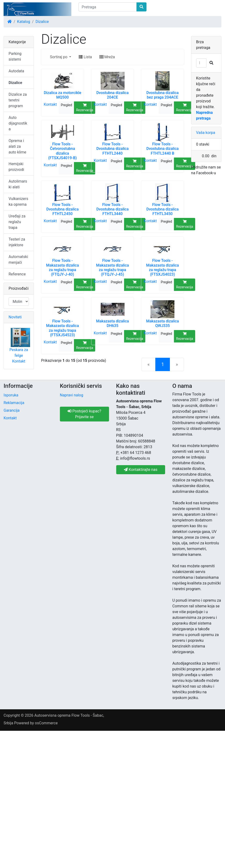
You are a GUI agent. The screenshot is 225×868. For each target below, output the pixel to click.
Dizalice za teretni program (18, 100)
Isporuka (11, 395)
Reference (17, 274)
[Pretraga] (107, 7)
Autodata (16, 71)
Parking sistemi (15, 56)
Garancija (12, 410)
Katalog (24, 22)
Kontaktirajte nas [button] (141, 470)
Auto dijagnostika (18, 123)
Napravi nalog (72, 395)
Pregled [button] (66, 105)
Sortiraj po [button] (59, 57)
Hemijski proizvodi (16, 167)
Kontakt (50, 104)
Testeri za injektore (17, 242)
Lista (85, 57)
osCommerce (46, 723)
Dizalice (42, 22)
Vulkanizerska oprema (18, 202)
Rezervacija (85, 108)
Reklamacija (14, 403)
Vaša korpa (206, 133)
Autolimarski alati (18, 184)
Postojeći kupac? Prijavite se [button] (84, 414)
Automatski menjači (18, 260)
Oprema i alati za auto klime (17, 146)
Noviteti (15, 317)
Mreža (107, 57)
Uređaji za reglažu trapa (17, 222)
